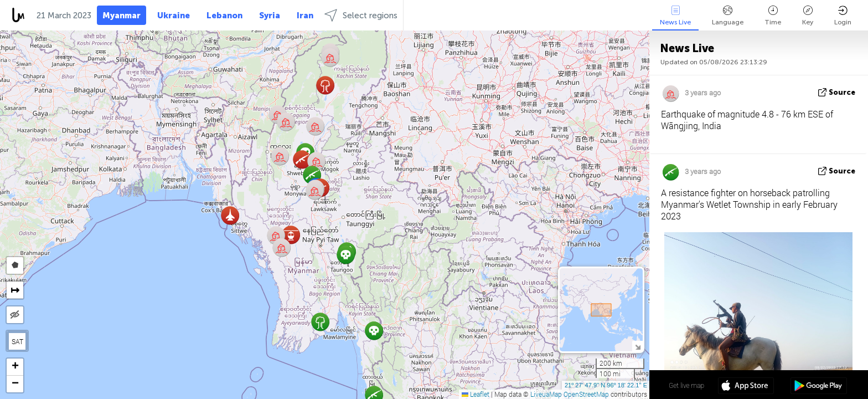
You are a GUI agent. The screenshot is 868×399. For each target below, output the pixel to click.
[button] (230, 215)
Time (773, 16)
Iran (305, 16)
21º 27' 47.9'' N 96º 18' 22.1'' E (606, 385)
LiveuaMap (546, 394)
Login (843, 16)
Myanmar (122, 16)
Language (728, 16)
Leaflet (476, 394)
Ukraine (174, 16)
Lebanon (224, 16)
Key (808, 16)
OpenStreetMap (586, 394)
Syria (270, 16)
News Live (675, 16)
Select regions (361, 15)
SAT (17, 341)
